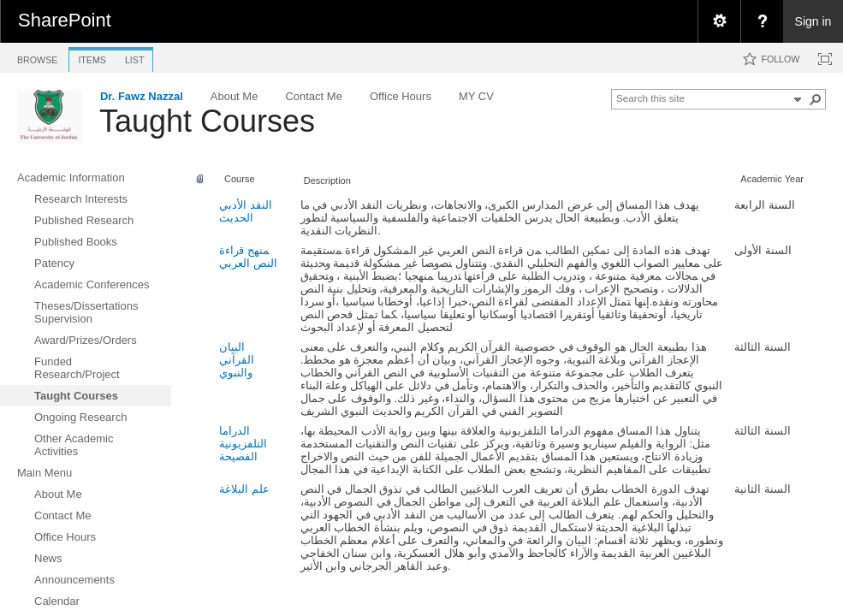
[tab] (37, 57)
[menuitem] (719, 21)
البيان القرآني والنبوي (237, 360)
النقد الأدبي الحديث (246, 211)
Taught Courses (207, 121)
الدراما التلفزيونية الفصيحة (243, 444)
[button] (816, 99)
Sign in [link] (813, 21)
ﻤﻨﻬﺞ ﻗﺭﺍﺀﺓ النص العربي (248, 257)
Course (240, 179)
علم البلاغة (244, 489)
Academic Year (772, 179)
